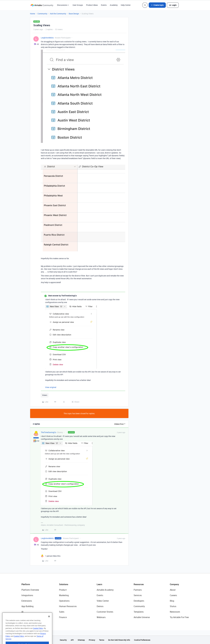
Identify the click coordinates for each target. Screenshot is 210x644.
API (72, 640)
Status (173, 606)
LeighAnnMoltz (47, 38)
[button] (157, 5)
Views (45, 395)
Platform (26, 584)
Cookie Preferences (142, 640)
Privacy (92, 640)
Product (63, 590)
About (173, 590)
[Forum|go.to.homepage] (42, 5)
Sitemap (81, 640)
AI (22, 612)
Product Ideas (92, 5)
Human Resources (68, 606)
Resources (139, 584)
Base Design (74, 14)
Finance (63, 617)
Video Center (103, 601)
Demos (100, 606)
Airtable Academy (105, 590)
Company (174, 584)
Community (42, 14)
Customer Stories (105, 612)
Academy (114, 5)
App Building (27, 606)
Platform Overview (30, 590)
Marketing (64, 595)
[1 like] (51, 556)
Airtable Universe (142, 617)
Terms (102, 640)
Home (32, 14)
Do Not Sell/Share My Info (119, 640)
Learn (99, 584)
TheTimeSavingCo (49, 432)
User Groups (78, 5)
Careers (173, 595)
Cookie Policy (38, 635)
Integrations (27, 595)
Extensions (27, 601)
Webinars (101, 617)
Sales (62, 612)
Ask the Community (58, 14)
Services (138, 595)
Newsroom (175, 612)
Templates (139, 612)
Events (104, 5)
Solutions (64, 584)
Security (63, 640)
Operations (64, 601)
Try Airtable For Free (179, 617)
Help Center (126, 5)
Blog (172, 601)
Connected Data (29, 617)
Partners (138, 590)
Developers (139, 601)
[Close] (49, 623)
